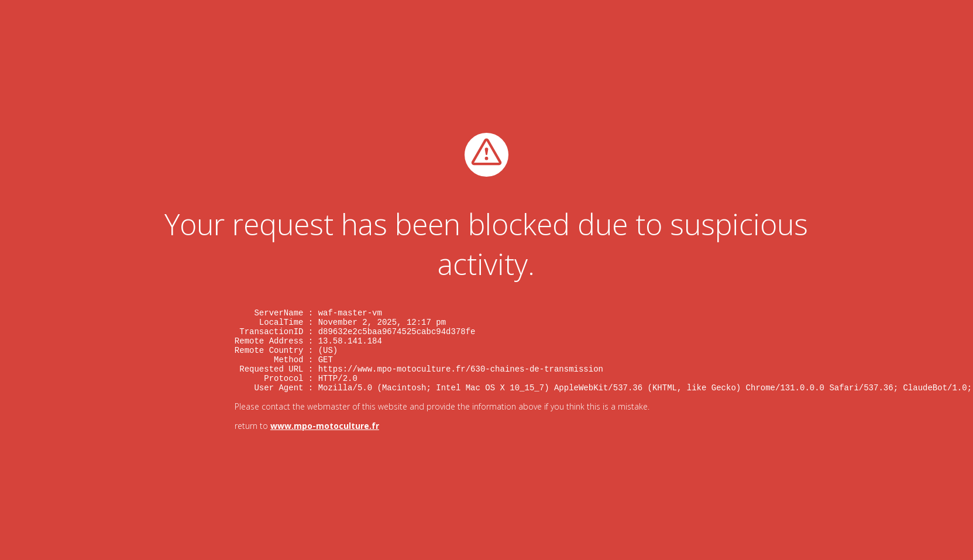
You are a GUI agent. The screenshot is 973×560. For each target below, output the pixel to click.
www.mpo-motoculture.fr (325, 433)
